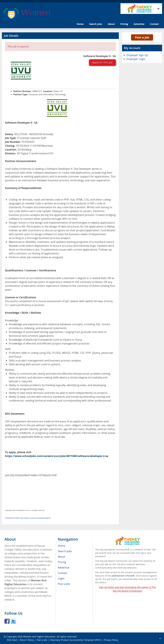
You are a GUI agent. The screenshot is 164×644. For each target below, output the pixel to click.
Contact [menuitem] (63, 573)
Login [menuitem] (61, 578)
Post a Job (142, 37)
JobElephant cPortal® (123, 576)
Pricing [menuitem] (62, 562)
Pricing (124, 24)
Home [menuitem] (61, 546)
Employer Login (136, 59)
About (111, 24)
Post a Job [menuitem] (64, 584)
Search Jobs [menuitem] (65, 551)
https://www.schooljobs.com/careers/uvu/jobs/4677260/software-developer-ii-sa (57, 456)
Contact (154, 24)
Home (80, 24)
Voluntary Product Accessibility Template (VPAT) (75, 640)
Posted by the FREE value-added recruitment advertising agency (28, 518)
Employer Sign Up (137, 55)
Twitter (13, 621)
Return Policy (27, 640)
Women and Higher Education (39, 637)
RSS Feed (12, 640)
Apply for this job (102, 63)
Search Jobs (96, 24)
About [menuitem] (61, 557)
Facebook (7, 621)
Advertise (139, 24)
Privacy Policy (111, 640)
